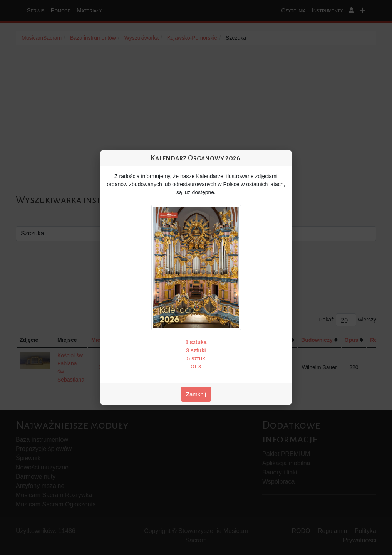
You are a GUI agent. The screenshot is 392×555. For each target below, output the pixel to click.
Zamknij (196, 394)
